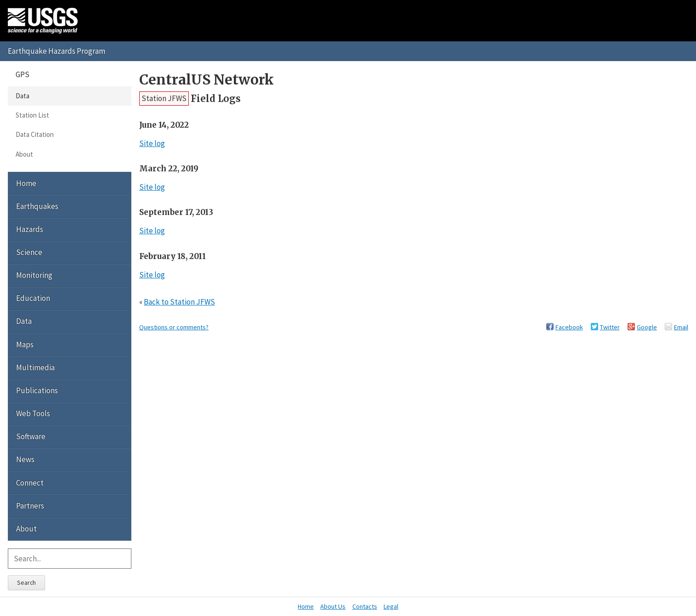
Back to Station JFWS (179, 302)
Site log (152, 143)
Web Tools (33, 413)
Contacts (365, 606)
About (24, 154)
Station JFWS (164, 98)
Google (647, 327)
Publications (37, 390)
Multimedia (35, 367)
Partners (30, 506)
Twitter (610, 327)
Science (29, 252)
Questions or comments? (174, 327)
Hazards (30, 229)
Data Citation (35, 134)
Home (26, 183)
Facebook (569, 327)
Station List (32, 115)
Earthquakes (37, 206)
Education (33, 298)
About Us (333, 606)
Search (26, 582)
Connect (30, 483)
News (25, 459)
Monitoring (34, 275)
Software (31, 436)
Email (681, 327)
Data (23, 96)
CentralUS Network (207, 80)
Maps (25, 345)
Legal (391, 606)
